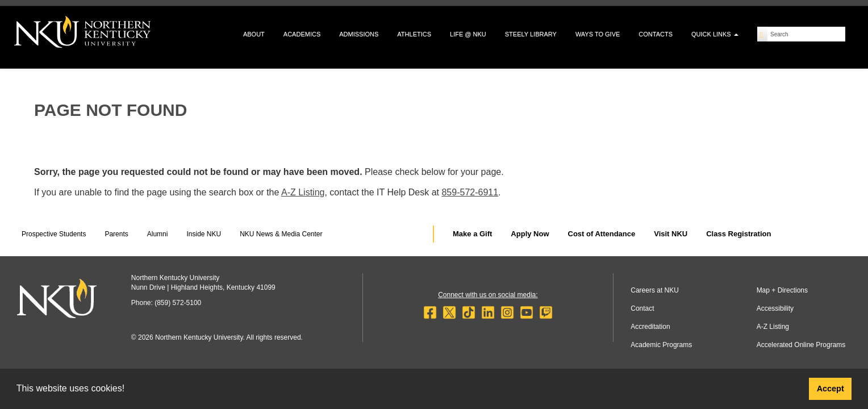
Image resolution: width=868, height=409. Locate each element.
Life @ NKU (468, 34)
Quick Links (715, 34)
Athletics (414, 34)
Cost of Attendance (602, 234)
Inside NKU (204, 234)
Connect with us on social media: (488, 295)
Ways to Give (598, 34)
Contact (642, 308)
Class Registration (738, 234)
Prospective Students (54, 234)
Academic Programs (661, 345)
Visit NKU (671, 234)
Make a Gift (472, 234)
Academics (302, 34)
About (254, 34)
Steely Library (531, 34)
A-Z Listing (303, 192)
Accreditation (650, 327)
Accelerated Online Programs (801, 345)
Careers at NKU (655, 290)
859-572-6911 (470, 192)
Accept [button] (831, 389)
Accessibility (775, 308)
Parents (116, 234)
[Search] (763, 34)
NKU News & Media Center (281, 234)
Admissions (359, 34)
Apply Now (530, 234)
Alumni (158, 234)
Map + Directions (782, 290)
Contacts (656, 34)
